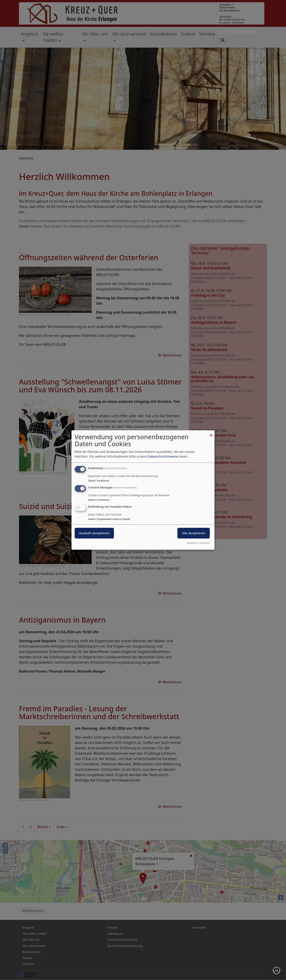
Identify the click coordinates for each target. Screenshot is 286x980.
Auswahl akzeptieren (94, 533)
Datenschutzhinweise (163, 456)
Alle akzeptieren (194, 533)
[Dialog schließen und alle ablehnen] (211, 433)
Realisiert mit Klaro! (198, 543)
